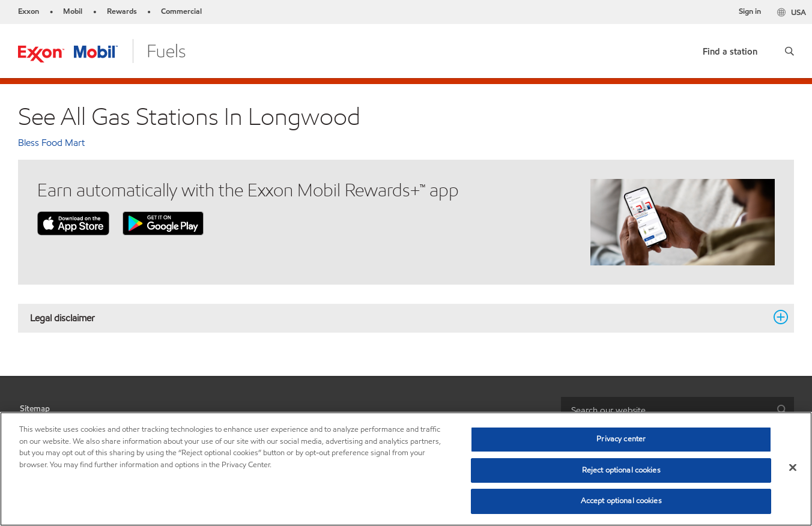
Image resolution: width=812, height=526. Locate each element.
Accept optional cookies (621, 501)
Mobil (73, 11)
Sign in (750, 11)
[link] (730, 49)
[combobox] (677, 410)
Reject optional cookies (621, 470)
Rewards (122, 11)
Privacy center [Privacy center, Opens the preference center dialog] (621, 439)
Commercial (181, 11)
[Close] (793, 468)
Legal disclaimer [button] (399, 318)
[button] (789, 51)
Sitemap (35, 409)
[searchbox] (665, 410)
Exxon (29, 11)
